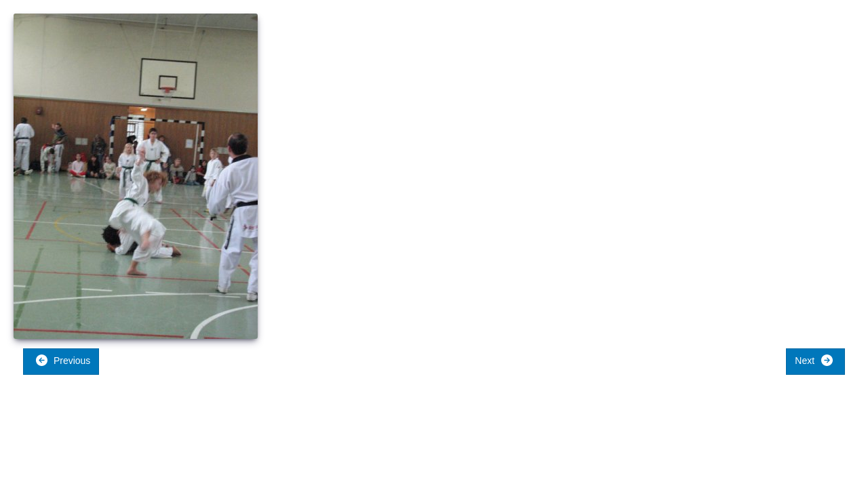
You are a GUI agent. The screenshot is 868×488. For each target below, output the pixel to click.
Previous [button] (63, 360)
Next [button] (814, 360)
